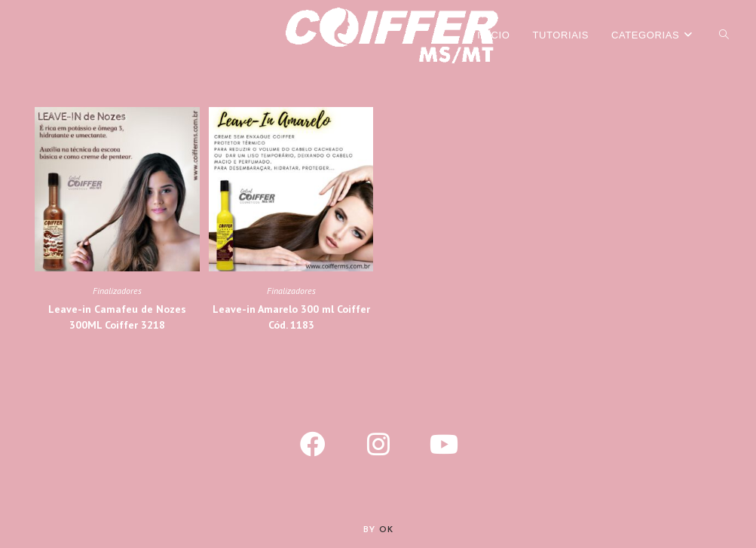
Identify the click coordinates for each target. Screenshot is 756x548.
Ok (386, 530)
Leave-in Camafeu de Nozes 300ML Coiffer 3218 (117, 317)
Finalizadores (117, 291)
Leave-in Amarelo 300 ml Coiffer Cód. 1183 (291, 317)
